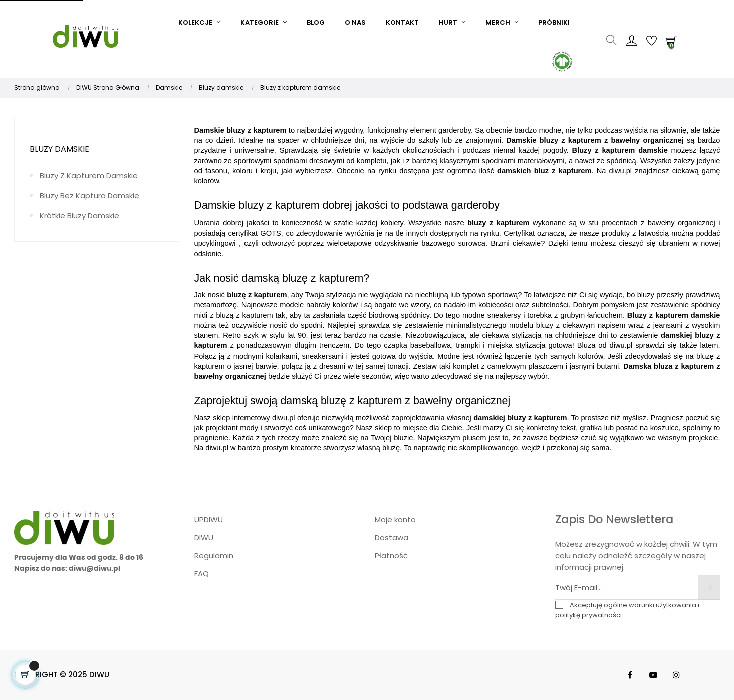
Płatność (391, 556)
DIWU (204, 538)
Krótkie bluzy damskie (79, 216)
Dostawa (392, 538)
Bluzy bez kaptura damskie (89, 196)
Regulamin (214, 556)
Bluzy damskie (59, 149)
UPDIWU (209, 519)
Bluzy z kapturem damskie (89, 176)
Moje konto (395, 519)
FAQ (202, 574)
